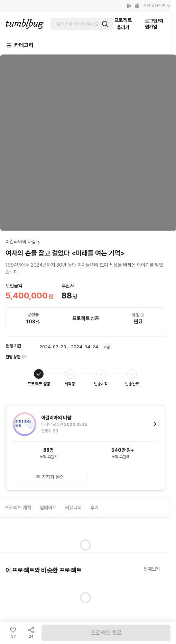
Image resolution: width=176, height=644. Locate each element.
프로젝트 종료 (106, 633)
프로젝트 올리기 (123, 24)
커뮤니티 (73, 508)
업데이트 (48, 508)
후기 (94, 508)
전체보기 (152, 569)
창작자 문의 (50, 477)
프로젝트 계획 (18, 508)
